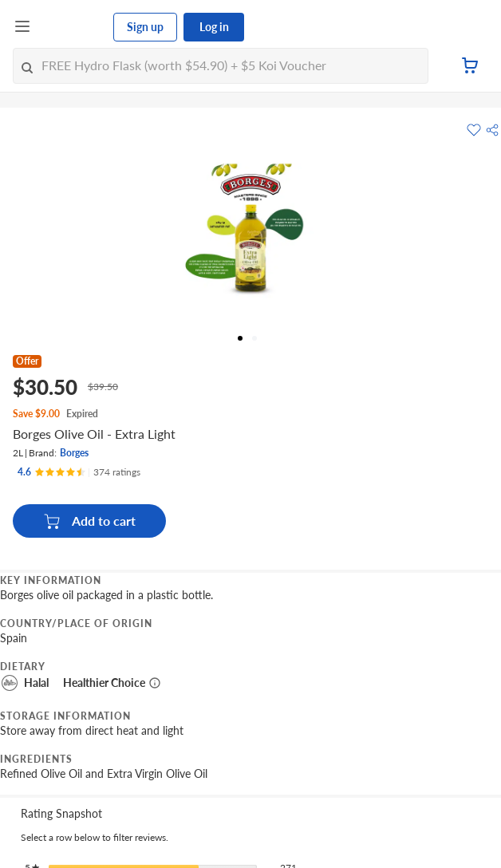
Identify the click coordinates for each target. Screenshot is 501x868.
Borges (74, 453)
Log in (214, 27)
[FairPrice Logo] (73, 27)
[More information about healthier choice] (155, 683)
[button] (492, 130)
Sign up (145, 27)
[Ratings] (79, 472)
